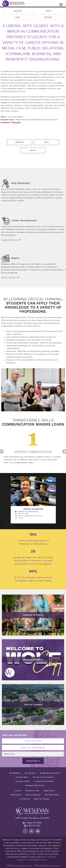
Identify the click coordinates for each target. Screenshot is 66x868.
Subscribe (33, 761)
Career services (9, 240)
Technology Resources (20, 866)
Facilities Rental (52, 795)
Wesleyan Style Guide (35, 785)
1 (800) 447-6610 (33, 823)
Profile (21, 518)
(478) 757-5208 (23, 514)
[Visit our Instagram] (31, 831)
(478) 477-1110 (33, 826)
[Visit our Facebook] (25, 831)
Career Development (24, 220)
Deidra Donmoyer (33, 509)
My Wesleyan (15, 773)
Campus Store (22, 777)
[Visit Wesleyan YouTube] (38, 831)
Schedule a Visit (32, 791)
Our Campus (30, 773)
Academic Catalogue (11, 123)
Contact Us (25, 799)
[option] (33, 452)
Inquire (18, 11)
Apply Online (49, 791)
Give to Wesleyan (33, 795)
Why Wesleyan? (21, 183)
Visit (18, 17)
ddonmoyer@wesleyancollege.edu (30, 516)
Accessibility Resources (49, 866)
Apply (48, 11)
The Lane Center (22, 781)
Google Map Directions (50, 773)
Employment (16, 795)
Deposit (48, 17)
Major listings (8, 278)
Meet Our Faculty (42, 799)
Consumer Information (44, 781)
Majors (15, 258)
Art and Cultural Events (43, 777)
